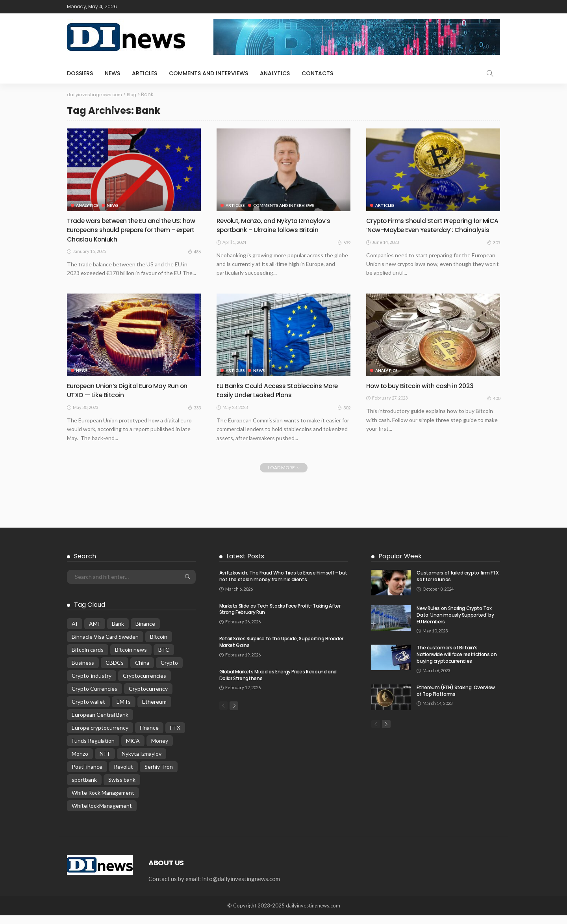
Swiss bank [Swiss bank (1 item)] (122, 788)
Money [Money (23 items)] (160, 749)
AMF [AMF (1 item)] (95, 632)
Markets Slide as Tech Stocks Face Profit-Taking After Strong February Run (280, 618)
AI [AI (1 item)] (75, 632)
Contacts (317, 73)
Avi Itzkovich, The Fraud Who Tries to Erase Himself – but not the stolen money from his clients (283, 585)
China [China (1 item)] (142, 671)
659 (344, 242)
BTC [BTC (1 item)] (164, 658)
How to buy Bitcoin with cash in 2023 (425, 394)
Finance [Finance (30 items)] (149, 736)
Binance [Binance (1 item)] (145, 632)
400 (494, 407)
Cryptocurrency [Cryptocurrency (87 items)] (148, 697)
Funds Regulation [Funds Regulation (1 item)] (93, 749)
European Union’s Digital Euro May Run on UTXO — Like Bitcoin (133, 399)
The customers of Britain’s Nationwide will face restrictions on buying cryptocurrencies (457, 663)
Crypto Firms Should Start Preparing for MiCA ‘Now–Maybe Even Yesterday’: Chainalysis (430, 230)
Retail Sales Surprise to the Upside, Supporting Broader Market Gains (281, 651)
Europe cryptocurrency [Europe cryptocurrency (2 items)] (100, 736)
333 (194, 416)
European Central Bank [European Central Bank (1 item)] (100, 723)
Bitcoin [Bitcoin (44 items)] (159, 645)
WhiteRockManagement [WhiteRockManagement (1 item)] (102, 814)
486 (194, 251)
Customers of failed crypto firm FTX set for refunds (458, 585)
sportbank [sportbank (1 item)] (84, 788)
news (112, 73)
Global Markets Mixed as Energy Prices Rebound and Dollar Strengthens (278, 684)
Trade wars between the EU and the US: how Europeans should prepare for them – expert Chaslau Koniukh (133, 230)
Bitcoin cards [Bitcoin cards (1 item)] (88, 658)
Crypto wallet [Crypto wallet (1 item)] (88, 710)
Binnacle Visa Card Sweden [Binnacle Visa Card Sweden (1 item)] (105, 645)
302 (344, 416)
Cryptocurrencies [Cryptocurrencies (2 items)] (145, 684)
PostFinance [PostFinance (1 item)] (87, 775)
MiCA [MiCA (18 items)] (133, 749)
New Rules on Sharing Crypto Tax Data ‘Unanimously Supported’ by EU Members (455, 624)
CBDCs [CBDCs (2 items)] (115, 671)
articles (145, 73)
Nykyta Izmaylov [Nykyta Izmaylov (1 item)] (142, 762)
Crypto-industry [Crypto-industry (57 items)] (92, 684)
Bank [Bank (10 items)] (118, 632)
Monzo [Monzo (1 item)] (80, 762)
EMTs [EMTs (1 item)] (124, 710)
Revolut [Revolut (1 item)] (123, 775)
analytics (275, 73)
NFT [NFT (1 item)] (105, 762)
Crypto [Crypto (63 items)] (169, 671)
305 (494, 251)
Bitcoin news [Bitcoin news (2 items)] (131, 658)
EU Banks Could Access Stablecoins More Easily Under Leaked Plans (283, 399)
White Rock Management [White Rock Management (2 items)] (103, 801)
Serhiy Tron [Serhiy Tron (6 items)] (159, 775)
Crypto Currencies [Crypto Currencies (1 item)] (94, 697)
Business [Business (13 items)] (83, 671)
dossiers (80, 73)
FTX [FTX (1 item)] (175, 736)
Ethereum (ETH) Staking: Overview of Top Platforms (456, 699)
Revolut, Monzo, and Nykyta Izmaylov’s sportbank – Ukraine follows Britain (278, 225)
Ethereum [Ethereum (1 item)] (154, 710)
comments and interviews (208, 73)
